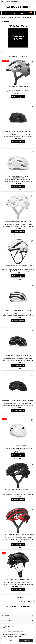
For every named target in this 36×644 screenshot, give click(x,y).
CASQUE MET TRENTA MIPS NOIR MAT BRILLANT (18, 400)
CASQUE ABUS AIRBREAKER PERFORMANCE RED (18, 535)
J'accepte (26, 640)
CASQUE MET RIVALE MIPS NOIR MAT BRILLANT (18, 132)
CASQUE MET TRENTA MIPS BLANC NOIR (18, 311)
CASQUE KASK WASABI (18, 445)
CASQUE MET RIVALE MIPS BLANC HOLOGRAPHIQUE (18, 177)
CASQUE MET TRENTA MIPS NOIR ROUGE (18, 356)
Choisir (12, 52)
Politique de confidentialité (12, 636)
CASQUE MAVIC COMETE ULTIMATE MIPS (18, 579)
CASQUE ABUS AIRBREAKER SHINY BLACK (18, 490)
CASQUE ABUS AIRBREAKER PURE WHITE (18, 221)
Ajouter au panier (18, 97)
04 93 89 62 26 (15, 2)
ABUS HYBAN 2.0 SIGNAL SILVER (18, 87)
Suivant (21, 597)
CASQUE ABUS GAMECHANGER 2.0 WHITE (18, 266)
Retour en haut (28, 601)
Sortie (10, 640)
